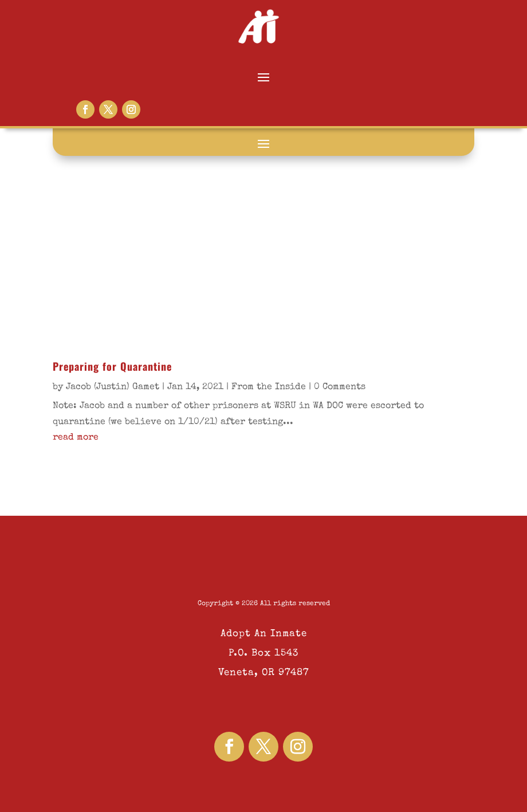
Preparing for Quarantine (112, 366)
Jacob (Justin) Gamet (113, 387)
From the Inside (269, 387)
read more (76, 438)
